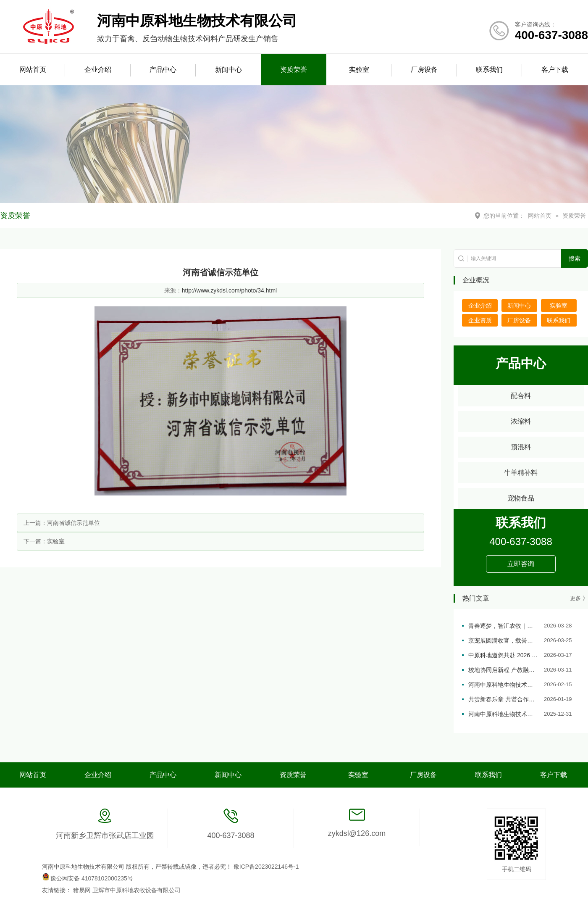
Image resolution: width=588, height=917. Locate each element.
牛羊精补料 (521, 473)
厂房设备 (424, 70)
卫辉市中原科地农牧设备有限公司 (136, 890)
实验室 (359, 70)
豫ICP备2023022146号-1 (266, 867)
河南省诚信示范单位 (73, 523)
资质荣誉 (294, 70)
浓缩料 (521, 421)
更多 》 (579, 598)
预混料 (521, 447)
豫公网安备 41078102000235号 (88, 878)
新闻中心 (228, 70)
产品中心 (163, 70)
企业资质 (480, 320)
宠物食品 (521, 498)
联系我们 (489, 70)
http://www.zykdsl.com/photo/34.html (229, 290)
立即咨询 (521, 564)
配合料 (521, 396)
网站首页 (33, 70)
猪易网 (83, 890)
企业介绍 (98, 70)
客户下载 (555, 70)
